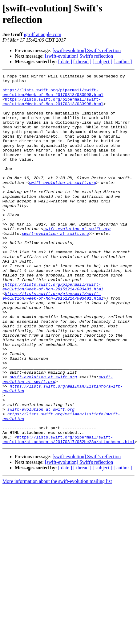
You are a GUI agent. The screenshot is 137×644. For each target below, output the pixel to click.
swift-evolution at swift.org (62, 199)
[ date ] (65, 62)
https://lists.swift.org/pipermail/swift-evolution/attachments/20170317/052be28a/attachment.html (68, 502)
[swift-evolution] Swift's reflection (87, 50)
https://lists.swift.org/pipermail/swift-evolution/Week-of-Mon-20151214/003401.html (53, 318)
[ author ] (123, 62)
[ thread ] (82, 62)
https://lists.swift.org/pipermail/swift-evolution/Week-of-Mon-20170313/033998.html (53, 107)
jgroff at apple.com (42, 34)
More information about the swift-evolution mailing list (57, 544)
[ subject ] (103, 62)
